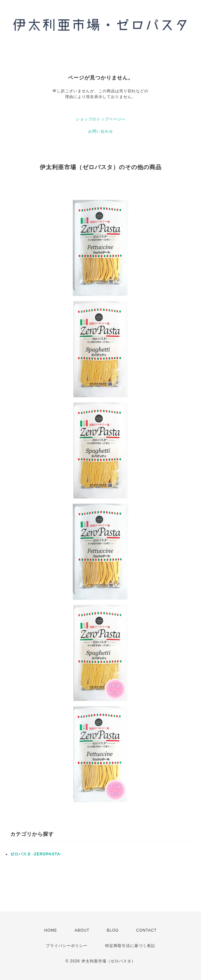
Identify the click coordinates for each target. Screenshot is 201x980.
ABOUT (82, 930)
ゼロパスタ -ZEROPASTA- (36, 854)
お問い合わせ (101, 131)
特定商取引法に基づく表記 (130, 946)
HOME (51, 930)
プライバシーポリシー (67, 946)
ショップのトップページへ (101, 119)
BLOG (113, 930)
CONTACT (147, 930)
